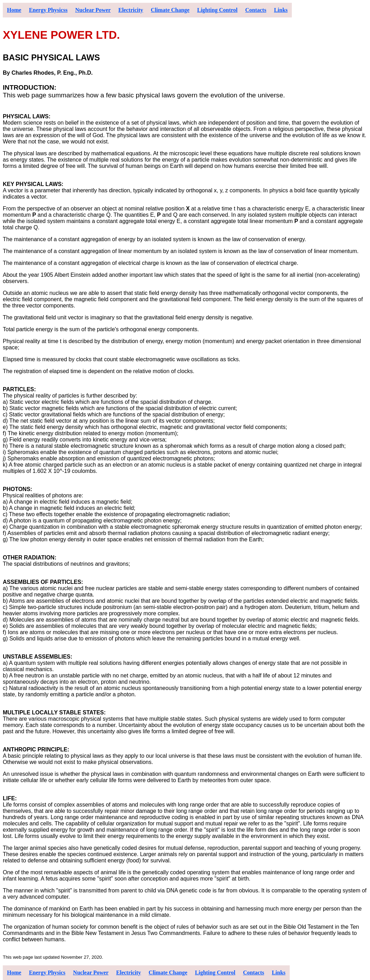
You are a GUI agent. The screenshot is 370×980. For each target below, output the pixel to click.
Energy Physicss (48, 10)
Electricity (131, 10)
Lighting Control (217, 10)
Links (281, 10)
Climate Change (170, 10)
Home (14, 10)
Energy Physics (47, 972)
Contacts (256, 10)
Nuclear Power (93, 10)
